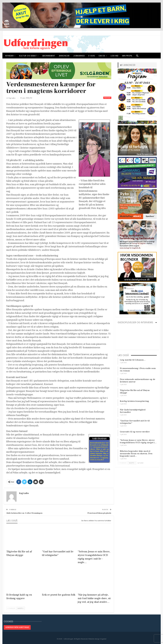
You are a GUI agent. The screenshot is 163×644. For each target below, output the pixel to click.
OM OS (102, 56)
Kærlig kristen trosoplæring (134, 401)
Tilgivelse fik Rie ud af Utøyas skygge (135, 392)
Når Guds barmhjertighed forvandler (133, 411)
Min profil (127, 56)
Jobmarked (79, 56)
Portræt (107, 98)
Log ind (115, 56)
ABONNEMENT (49, 56)
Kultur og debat (28, 56)
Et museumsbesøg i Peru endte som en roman (138, 370)
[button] (137, 56)
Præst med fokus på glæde (99, 513)
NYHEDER (9, 56)
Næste (21, 608)
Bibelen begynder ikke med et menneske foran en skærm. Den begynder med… (136, 454)
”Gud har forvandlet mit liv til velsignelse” (135, 422)
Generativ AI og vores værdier (135, 432)
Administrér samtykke (17, 627)
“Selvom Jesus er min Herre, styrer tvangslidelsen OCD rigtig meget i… (138, 441)
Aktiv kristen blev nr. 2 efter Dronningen (24, 513)
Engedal (103, 639)
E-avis (92, 56)
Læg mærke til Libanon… (133, 360)
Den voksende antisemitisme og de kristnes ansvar (138, 381)
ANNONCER (64, 56)
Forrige (11, 608)
